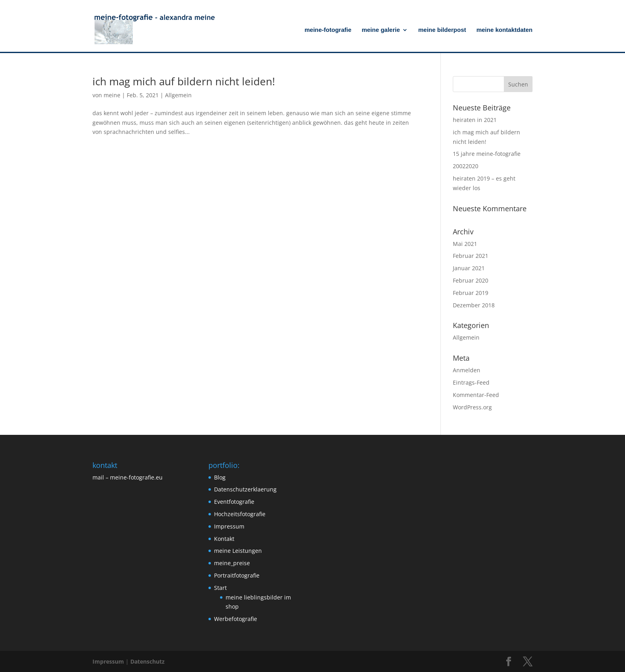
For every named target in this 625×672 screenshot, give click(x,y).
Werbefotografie (236, 619)
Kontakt (224, 539)
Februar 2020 (471, 280)
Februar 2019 (471, 293)
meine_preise (232, 563)
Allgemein (178, 95)
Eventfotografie (234, 502)
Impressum (229, 526)
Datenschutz (147, 661)
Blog (220, 477)
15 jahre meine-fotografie (487, 154)
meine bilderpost (442, 30)
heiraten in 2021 (475, 120)
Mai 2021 (465, 244)
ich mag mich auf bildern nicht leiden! (184, 81)
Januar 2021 (469, 268)
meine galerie (381, 30)
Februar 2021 (471, 256)
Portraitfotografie (237, 575)
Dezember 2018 (474, 305)
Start (220, 588)
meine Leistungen (238, 551)
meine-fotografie (328, 30)
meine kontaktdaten (504, 30)
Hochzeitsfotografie (240, 514)
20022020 (466, 166)
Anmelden (467, 370)
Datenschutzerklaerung (245, 489)
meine (112, 95)
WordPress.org (472, 407)
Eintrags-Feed (471, 382)
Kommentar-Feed (476, 395)
